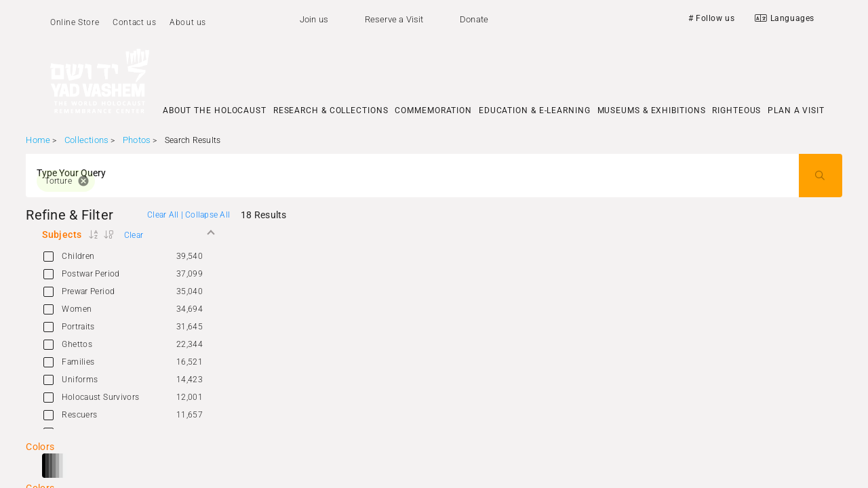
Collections (86, 140)
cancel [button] (83, 181)
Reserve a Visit (394, 19)
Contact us (134, 22)
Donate (474, 19)
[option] (128, 256)
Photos (137, 140)
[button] (128, 235)
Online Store (75, 22)
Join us (314, 19)
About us (188, 22)
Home (38, 140)
